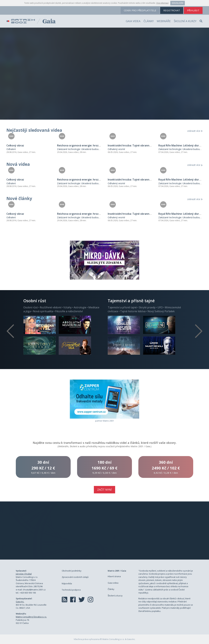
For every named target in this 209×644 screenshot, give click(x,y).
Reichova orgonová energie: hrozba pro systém (87, 145)
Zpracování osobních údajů (75, 577)
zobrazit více (195, 131)
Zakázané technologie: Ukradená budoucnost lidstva (84, 149)
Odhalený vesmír (116, 149)
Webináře (164, 21)
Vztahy (67, 307)
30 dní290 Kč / (43, 467)
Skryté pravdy (147, 307)
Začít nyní (104, 490)
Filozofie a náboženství (69, 311)
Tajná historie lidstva (133, 311)
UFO (160, 307)
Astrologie (80, 307)
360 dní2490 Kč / (166, 467)
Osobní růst (31, 307)
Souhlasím (178, 3)
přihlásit (193, 10)
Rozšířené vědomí (51, 307)
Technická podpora (71, 590)
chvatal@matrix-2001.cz (34, 590)
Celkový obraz (15, 145)
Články (149, 21)
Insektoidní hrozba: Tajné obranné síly (132, 145)
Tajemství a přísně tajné (122, 307)
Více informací (162, 3)
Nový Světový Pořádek (161, 311)
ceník (140, 10)
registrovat (172, 10)
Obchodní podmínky (72, 571)
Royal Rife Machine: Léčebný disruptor (182, 145)
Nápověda (67, 583)
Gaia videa (133, 21)
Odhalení (11, 149)
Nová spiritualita (43, 311)
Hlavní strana (114, 576)
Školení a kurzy (185, 21)
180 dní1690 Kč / (104, 467)
